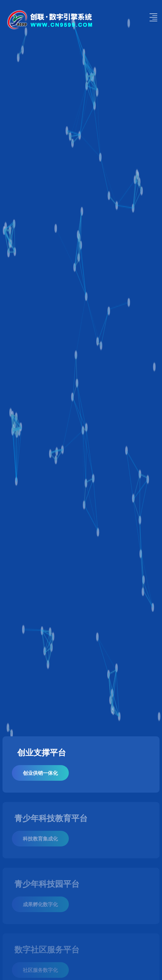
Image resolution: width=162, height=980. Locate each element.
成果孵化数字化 (40, 904)
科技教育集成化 (40, 838)
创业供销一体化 (40, 773)
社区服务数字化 (40, 970)
